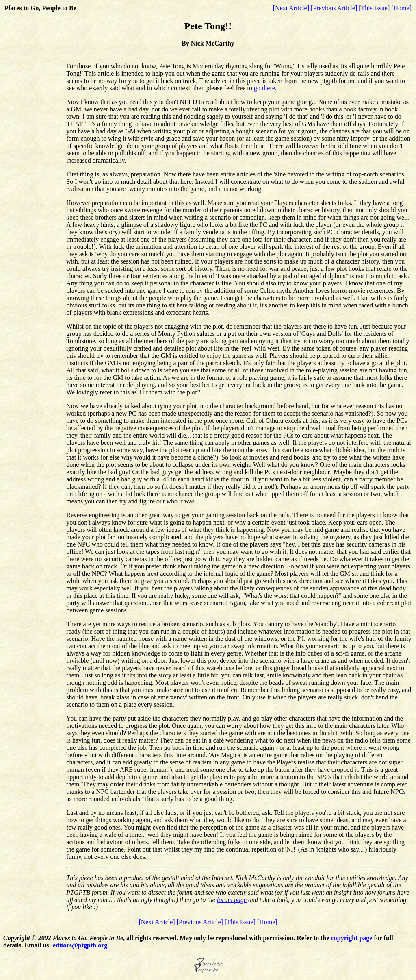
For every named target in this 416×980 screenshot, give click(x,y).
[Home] (401, 8)
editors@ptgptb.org (80, 945)
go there (264, 88)
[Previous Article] (334, 8)
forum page (232, 900)
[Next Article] (291, 8)
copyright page (352, 938)
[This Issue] (374, 8)
